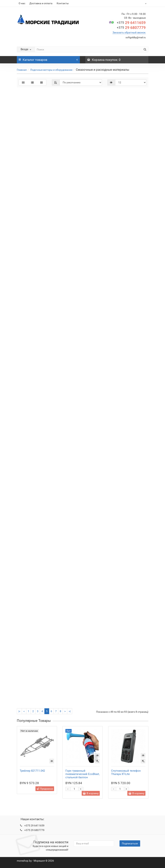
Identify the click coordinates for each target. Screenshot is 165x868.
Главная (22, 70)
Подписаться (130, 843)
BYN (142, 3)
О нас (22, 3)
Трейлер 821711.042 (32, 771)
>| (70, 711)
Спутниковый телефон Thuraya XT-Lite (126, 772)
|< (19, 711)
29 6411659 (131, 23)
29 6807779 (131, 28)
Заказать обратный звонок (129, 32)
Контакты (63, 3)
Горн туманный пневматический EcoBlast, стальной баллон (82, 774)
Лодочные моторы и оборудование (51, 70)
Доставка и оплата (41, 3)
